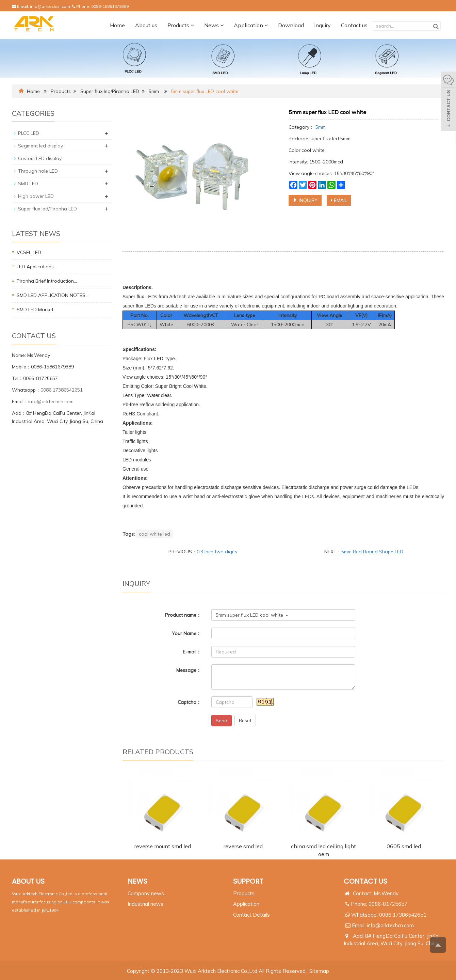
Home (117, 25)
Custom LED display (40, 158)
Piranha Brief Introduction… (47, 281)
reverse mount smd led (163, 846)
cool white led (154, 534)
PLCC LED (29, 133)
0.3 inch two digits (217, 552)
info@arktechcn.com (50, 6)
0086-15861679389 (110, 6)
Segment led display (40, 146)
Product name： (183, 615)
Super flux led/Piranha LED (110, 91)
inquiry (322, 25)
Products (181, 25)
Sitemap (319, 971)
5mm (154, 91)
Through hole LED (38, 171)
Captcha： (189, 702)
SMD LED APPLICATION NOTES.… (53, 295)
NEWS (137, 881)
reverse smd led (243, 846)
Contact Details (251, 915)
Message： (189, 670)
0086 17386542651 (62, 390)
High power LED (36, 196)
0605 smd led (404, 846)
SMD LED (28, 184)
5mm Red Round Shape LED (372, 552)
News (214, 25)
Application (251, 25)
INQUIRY (305, 200)
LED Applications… (37, 267)
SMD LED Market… (37, 310)
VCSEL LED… (30, 252)
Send (222, 721)
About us (146, 25)
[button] (192, 25)
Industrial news (145, 904)
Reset (245, 721)
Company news (146, 893)
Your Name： (186, 633)
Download (291, 25)
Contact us (354, 25)
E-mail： (192, 652)
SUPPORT (248, 881)
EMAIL (339, 200)
